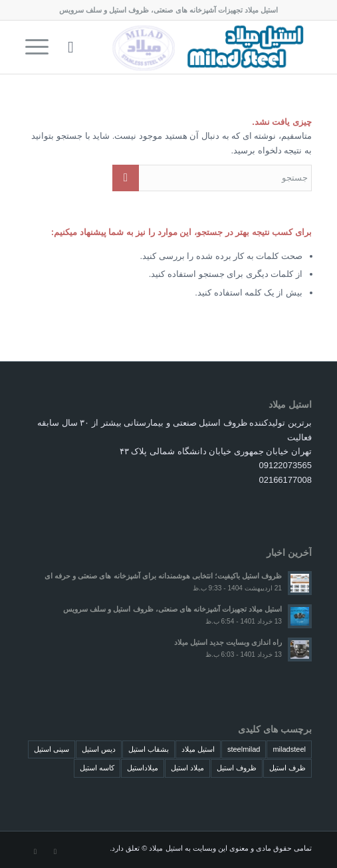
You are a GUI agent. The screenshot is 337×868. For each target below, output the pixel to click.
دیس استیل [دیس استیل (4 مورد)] (99, 749)
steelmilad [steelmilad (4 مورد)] (244, 749)
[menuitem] (69, 47)
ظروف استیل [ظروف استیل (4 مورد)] (237, 768)
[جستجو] (69, 47)
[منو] (41, 47)
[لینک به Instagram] (55, 851)
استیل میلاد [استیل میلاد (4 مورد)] (198, 749)
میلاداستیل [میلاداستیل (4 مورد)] (143, 768)
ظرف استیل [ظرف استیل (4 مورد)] (287, 768)
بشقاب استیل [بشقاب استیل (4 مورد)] (149, 749)
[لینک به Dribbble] (35, 851)
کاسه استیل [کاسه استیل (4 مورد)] (97, 768)
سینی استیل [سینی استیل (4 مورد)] (52, 749)
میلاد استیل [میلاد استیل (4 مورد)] (187, 768)
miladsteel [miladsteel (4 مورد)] (289, 749)
